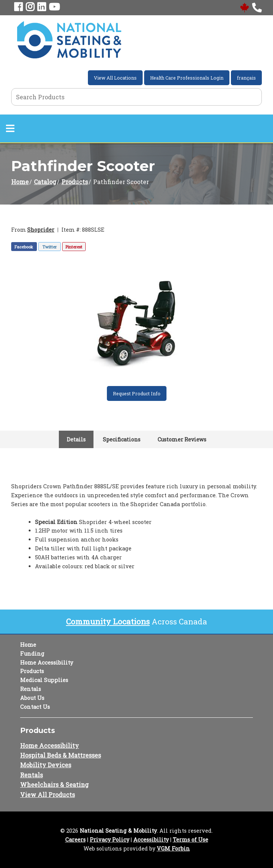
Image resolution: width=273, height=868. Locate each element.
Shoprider (41, 230)
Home (20, 182)
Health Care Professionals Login (187, 78)
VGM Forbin (173, 848)
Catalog (45, 182)
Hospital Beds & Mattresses (61, 755)
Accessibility (151, 840)
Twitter (50, 247)
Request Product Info (137, 393)
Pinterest (74, 247)
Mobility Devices (46, 765)
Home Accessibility (47, 663)
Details (76, 439)
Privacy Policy (109, 840)
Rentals (31, 689)
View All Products (47, 795)
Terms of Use (191, 840)
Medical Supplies (44, 680)
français (246, 78)
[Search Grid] (136, 97)
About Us (32, 698)
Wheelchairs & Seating (54, 785)
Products (75, 182)
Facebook (24, 247)
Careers (75, 840)
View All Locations (115, 78)
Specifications (122, 439)
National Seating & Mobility (118, 831)
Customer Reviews (182, 439)
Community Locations (108, 621)
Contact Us (35, 707)
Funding (32, 654)
